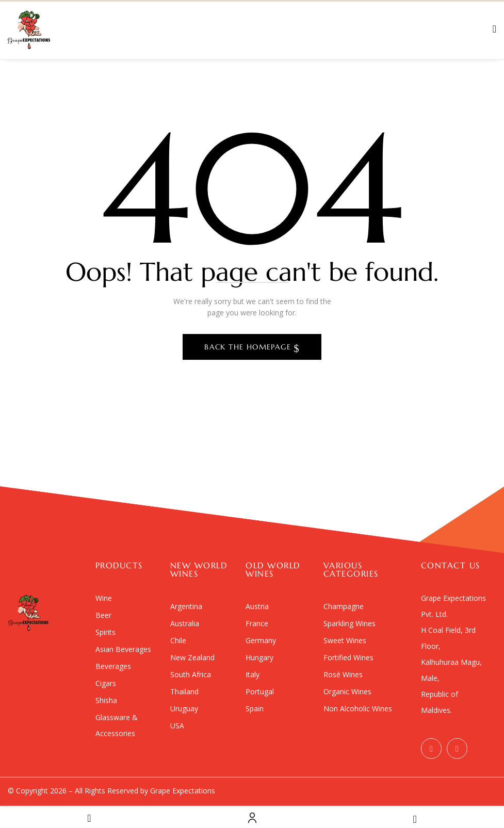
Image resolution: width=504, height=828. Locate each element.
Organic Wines (347, 691)
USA (177, 726)
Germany (261, 640)
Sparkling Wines (349, 623)
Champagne (344, 606)
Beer (103, 615)
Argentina (186, 606)
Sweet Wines (345, 640)
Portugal (260, 691)
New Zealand (192, 657)
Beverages (113, 666)
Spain (255, 708)
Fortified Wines (348, 657)
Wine (104, 598)
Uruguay (184, 708)
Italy (253, 674)
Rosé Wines (343, 674)
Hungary (259, 657)
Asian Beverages (123, 649)
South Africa (191, 674)
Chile (178, 640)
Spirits (105, 632)
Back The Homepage (249, 347)
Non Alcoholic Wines (358, 708)
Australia (185, 623)
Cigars (106, 683)
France (257, 623)
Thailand (184, 691)
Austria (257, 606)
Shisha (106, 700)
